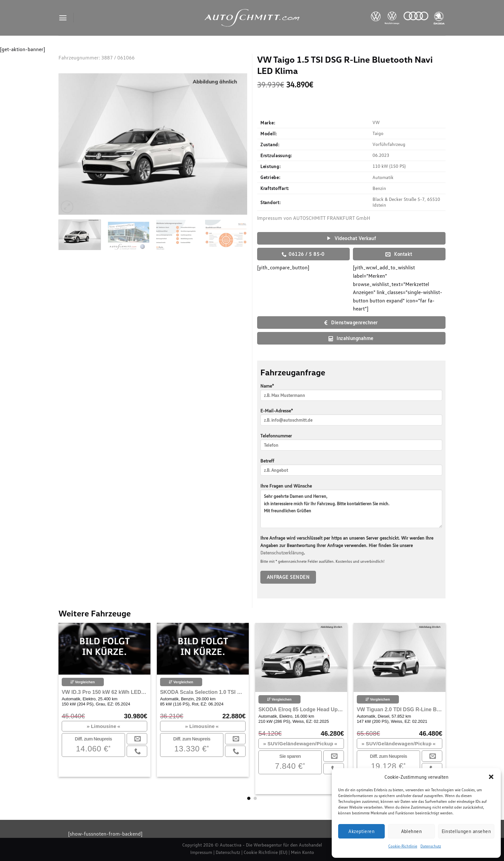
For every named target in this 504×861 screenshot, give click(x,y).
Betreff (351, 469)
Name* (351, 394)
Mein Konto (302, 852)
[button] (491, 777)
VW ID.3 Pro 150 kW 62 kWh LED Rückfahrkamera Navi (104, 692)
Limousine (104, 726)
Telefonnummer (351, 444)
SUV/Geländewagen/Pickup (300, 744)
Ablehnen (412, 831)
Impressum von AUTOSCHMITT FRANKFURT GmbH (314, 218)
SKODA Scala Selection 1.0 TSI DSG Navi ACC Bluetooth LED (203, 692)
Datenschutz (431, 846)
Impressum (201, 852)
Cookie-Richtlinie (403, 846)
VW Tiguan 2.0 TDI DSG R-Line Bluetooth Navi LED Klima (400, 709)
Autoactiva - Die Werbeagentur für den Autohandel (271, 845)
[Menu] (63, 18)
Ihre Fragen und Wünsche (351, 508)
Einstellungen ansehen (466, 831)
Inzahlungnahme (351, 338)
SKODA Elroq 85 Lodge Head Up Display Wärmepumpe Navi (301, 709)
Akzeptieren (361, 831)
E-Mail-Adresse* (351, 419)
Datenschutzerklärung (282, 553)
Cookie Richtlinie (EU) (265, 852)
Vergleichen (83, 682)
